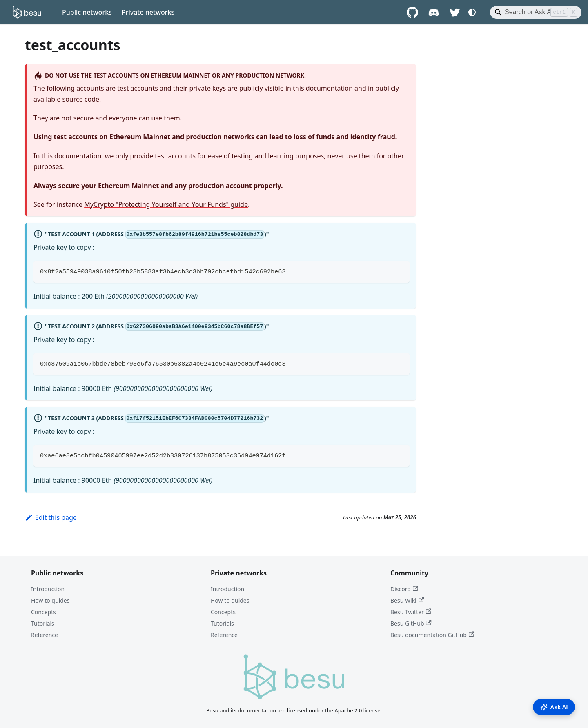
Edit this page (51, 517)
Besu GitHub (411, 623)
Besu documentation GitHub (432, 635)
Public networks (87, 12)
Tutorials (43, 623)
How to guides (50, 600)
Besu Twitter (411, 612)
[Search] (536, 12)
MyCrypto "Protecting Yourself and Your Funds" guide (166, 204)
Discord (404, 589)
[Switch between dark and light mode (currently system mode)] (472, 12)
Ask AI (554, 707)
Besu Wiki (407, 600)
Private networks (148, 12)
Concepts (43, 612)
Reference (45, 635)
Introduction (48, 589)
